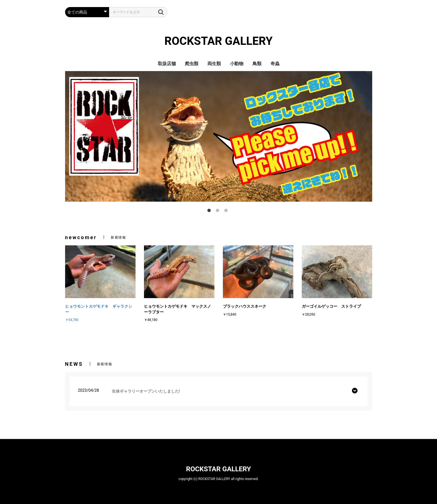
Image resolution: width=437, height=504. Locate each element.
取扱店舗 (167, 64)
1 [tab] (210, 212)
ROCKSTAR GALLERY (219, 41)
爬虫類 (192, 64)
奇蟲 (275, 64)
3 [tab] (227, 212)
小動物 (237, 64)
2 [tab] (219, 212)
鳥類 (257, 64)
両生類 (214, 64)
